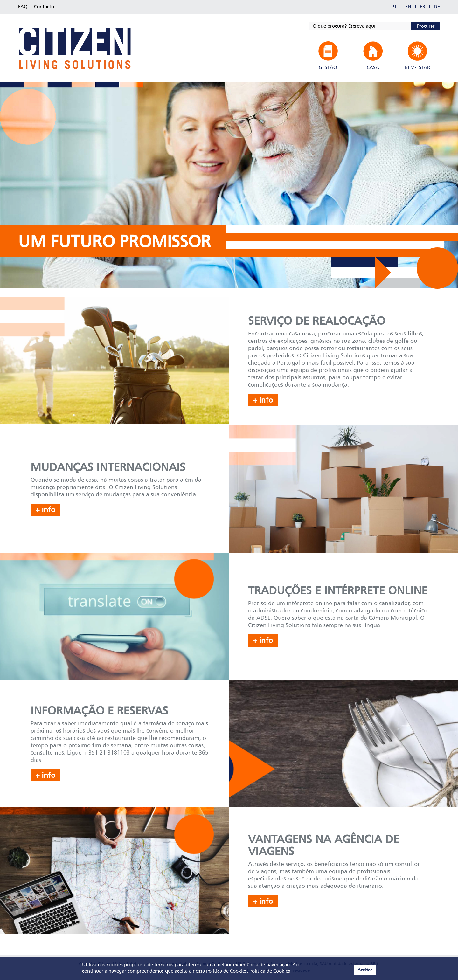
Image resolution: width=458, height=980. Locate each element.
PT (394, 7)
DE (437, 7)
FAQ (23, 7)
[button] (328, 56)
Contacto (44, 7)
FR (423, 7)
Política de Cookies (270, 971)
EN (408, 7)
